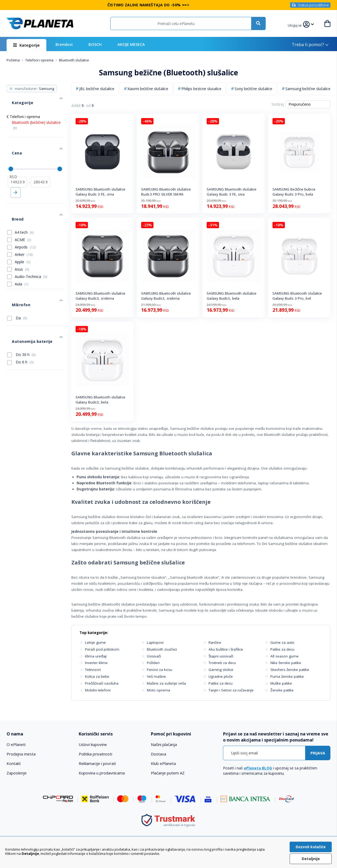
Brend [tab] (12, 195)
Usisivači (154, 656)
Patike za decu (220, 683)
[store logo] (40, 23)
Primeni (16, 174)
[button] (298, 25)
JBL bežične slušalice (97, 89)
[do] (40, 164)
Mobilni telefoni (98, 690)
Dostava (158, 754)
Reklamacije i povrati (97, 763)
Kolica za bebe (97, 676)
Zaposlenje (17, 773)
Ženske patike (282, 690)
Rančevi (215, 642)
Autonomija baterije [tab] (26, 302)
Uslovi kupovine (93, 744)
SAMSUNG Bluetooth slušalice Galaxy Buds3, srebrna (100, 296)
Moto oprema (158, 690)
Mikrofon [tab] (15, 273)
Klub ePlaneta (163, 763)
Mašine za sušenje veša (166, 683)
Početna (14, 60)
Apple (23, 235)
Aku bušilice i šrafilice (226, 649)
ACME (23, 213)
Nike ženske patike (286, 663)
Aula (22, 258)
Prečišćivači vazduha (102, 683)
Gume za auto (282, 642)
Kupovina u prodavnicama (102, 773)
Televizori (93, 670)
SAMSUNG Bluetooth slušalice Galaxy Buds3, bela (232, 296)
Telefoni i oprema (40, 60)
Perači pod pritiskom (102, 649)
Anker (24, 228)
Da (17, 284)
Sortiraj (278, 104)
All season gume (284, 656)
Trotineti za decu (222, 663)
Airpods (25, 221)
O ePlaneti (16, 744)
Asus (22, 243)
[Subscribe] (318, 753)
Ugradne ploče (221, 676)
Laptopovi (155, 642)
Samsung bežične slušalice (308, 89)
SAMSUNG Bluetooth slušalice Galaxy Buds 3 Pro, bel (297, 296)
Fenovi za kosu (160, 670)
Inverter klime (96, 663)
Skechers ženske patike (290, 670)
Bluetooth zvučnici (162, 649)
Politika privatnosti (95, 754)
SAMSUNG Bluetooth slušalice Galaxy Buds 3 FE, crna (100, 192)
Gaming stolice (221, 670)
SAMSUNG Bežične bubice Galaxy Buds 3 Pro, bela (294, 192)
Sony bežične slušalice (253, 89)
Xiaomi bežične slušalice (148, 89)
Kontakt (14, 763)
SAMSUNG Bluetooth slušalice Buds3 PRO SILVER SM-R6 (166, 192)
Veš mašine (156, 676)
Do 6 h (20, 320)
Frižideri (153, 663)
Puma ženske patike (287, 676)
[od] (18, 164)
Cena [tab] (11, 140)
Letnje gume (95, 642)
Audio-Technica (31, 250)
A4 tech (24, 206)
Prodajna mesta (21, 754)
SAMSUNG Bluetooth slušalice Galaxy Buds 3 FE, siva (232, 192)
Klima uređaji (96, 656)
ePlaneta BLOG (258, 768)
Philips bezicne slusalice (201, 89)
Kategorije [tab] (17, 97)
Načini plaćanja (164, 744)
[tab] (39, 734)
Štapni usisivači (221, 656)
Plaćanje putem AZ (168, 773)
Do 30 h (21, 313)
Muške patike (281, 683)
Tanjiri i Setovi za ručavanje (231, 690)
